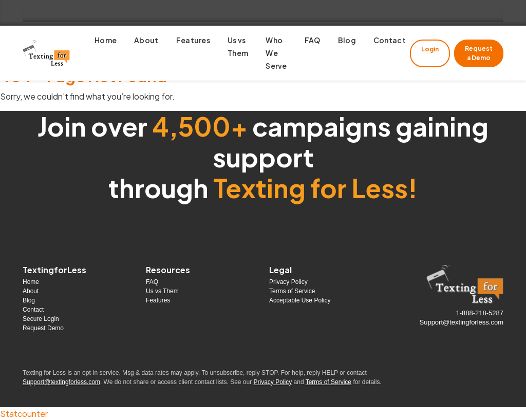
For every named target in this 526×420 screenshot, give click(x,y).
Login (430, 49)
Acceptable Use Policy (300, 300)
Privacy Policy (288, 282)
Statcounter (24, 414)
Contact (33, 310)
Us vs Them (162, 291)
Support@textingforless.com (462, 322)
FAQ (152, 282)
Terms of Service (292, 291)
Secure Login (41, 319)
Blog (29, 300)
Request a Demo (479, 53)
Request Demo (43, 328)
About (31, 291)
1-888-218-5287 (480, 313)
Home (31, 282)
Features (158, 300)
